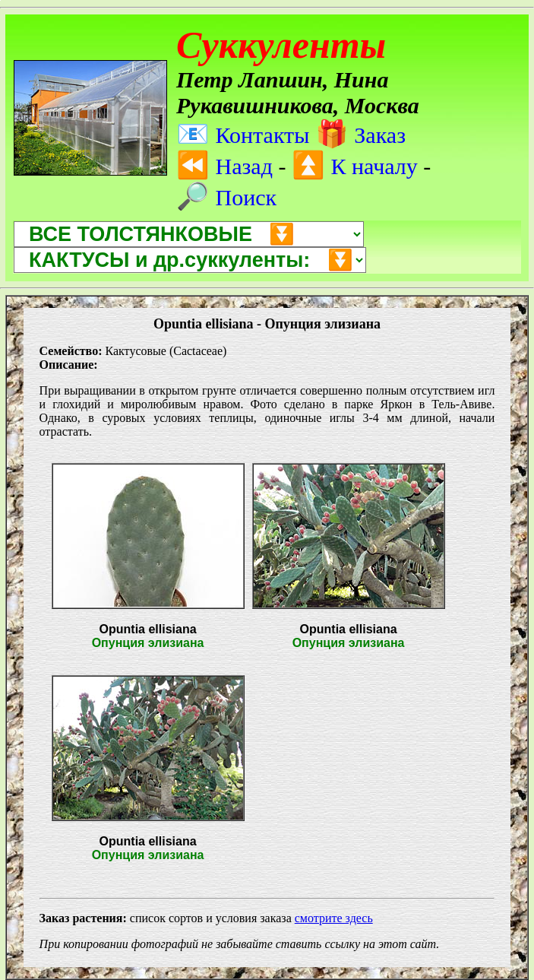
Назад (224, 166)
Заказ (360, 135)
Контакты (243, 135)
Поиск (226, 197)
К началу (355, 166)
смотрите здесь (334, 918)
